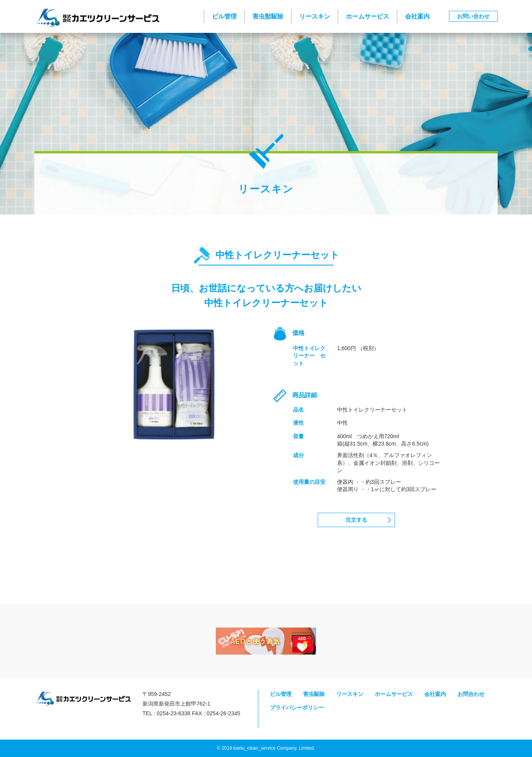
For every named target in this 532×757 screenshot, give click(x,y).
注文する (356, 520)
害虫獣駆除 (268, 16)
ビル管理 (224, 16)
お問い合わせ (473, 16)
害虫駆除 (314, 694)
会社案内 (417, 16)
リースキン (315, 16)
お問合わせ (471, 694)
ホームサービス (368, 16)
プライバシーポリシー (297, 708)
